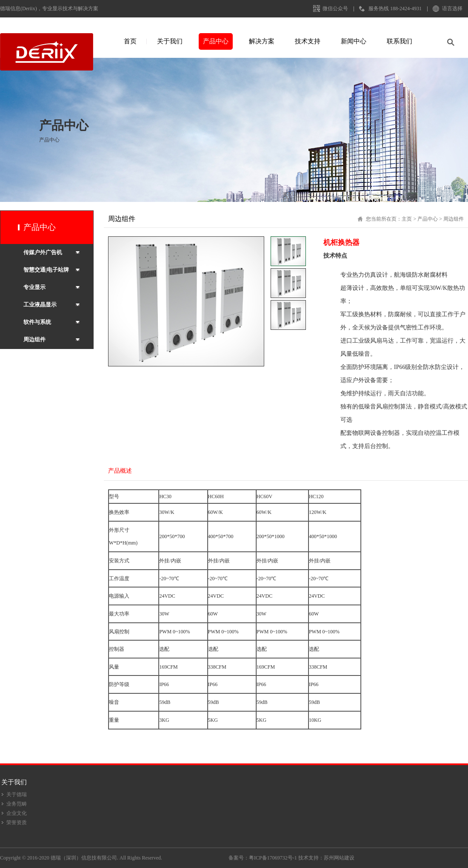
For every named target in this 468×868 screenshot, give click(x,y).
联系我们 (400, 41)
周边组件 (34, 339)
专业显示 (34, 287)
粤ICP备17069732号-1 (273, 858)
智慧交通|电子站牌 (46, 270)
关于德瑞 (17, 794)
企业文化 (17, 813)
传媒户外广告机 (43, 252)
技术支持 (308, 41)
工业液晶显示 (40, 305)
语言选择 (452, 9)
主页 (407, 219)
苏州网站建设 (339, 858)
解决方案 (262, 41)
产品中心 (216, 41)
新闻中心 (354, 41)
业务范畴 (17, 804)
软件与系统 (37, 322)
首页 (130, 41)
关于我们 (170, 41)
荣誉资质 (17, 823)
